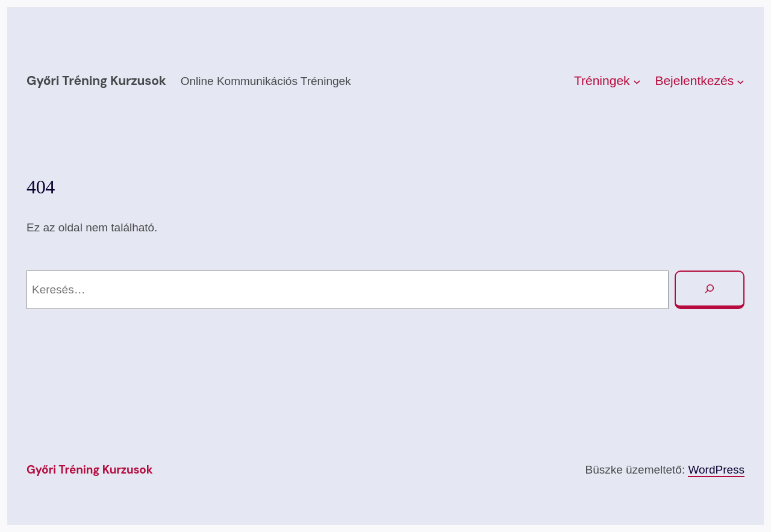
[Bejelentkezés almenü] (741, 81)
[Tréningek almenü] (637, 81)
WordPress (716, 470)
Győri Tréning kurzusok (96, 81)
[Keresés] (710, 290)
